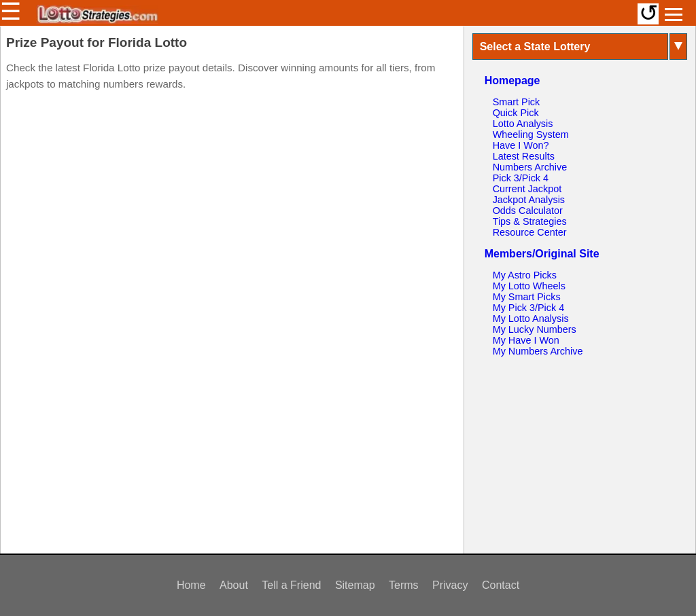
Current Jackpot (527, 189)
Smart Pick (517, 102)
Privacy (450, 585)
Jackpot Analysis (529, 200)
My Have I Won (526, 340)
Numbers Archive (530, 167)
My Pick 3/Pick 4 (529, 308)
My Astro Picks (525, 275)
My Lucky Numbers (535, 329)
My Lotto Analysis (531, 319)
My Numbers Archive (538, 351)
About (234, 585)
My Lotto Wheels (529, 286)
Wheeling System (531, 134)
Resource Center (530, 232)
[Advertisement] (232, 183)
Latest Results (524, 156)
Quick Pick (516, 113)
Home (191, 585)
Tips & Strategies (530, 221)
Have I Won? (521, 145)
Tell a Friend (291, 585)
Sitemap (355, 585)
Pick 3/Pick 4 (521, 178)
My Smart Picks (527, 297)
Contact (501, 585)
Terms (404, 585)
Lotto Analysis (523, 124)
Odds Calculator (528, 211)
